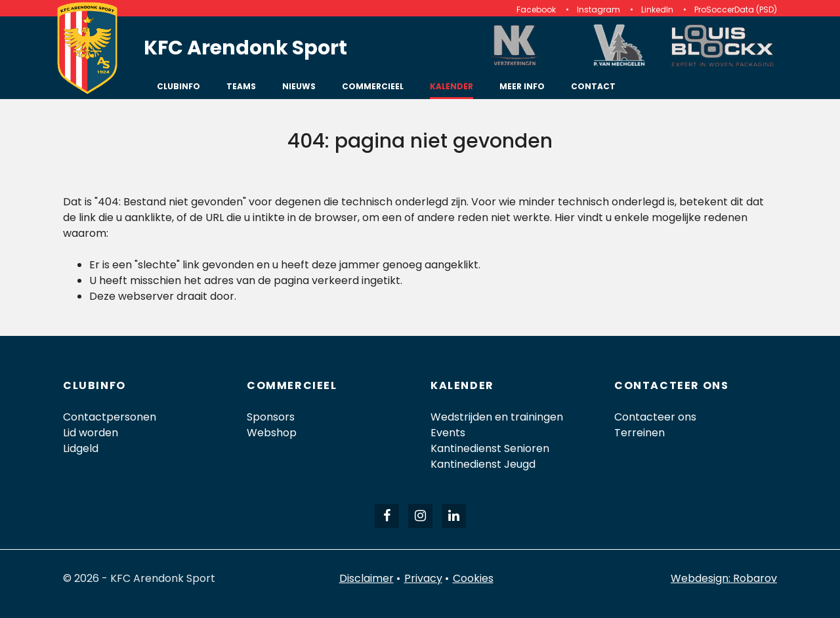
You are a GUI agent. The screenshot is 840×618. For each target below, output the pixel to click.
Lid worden (91, 433)
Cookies (473, 578)
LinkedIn (657, 10)
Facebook (536, 10)
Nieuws (299, 86)
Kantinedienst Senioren (490, 448)
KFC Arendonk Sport (245, 48)
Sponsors (271, 417)
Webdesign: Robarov (724, 578)
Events (448, 433)
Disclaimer (367, 578)
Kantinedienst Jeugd (483, 464)
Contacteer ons (655, 417)
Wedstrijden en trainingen (497, 417)
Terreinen (640, 433)
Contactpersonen (110, 417)
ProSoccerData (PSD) (736, 10)
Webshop (272, 433)
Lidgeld (81, 448)
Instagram (598, 10)
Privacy (423, 578)
